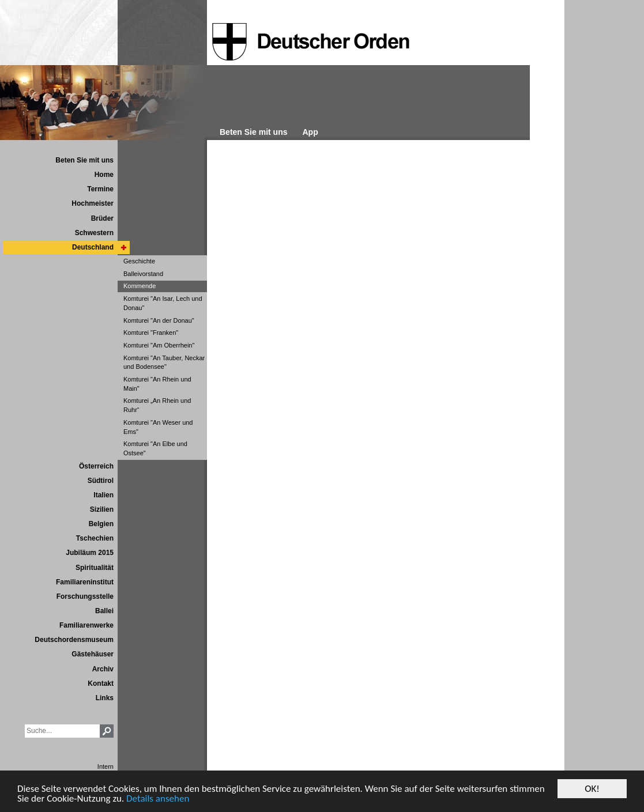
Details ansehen (158, 800)
